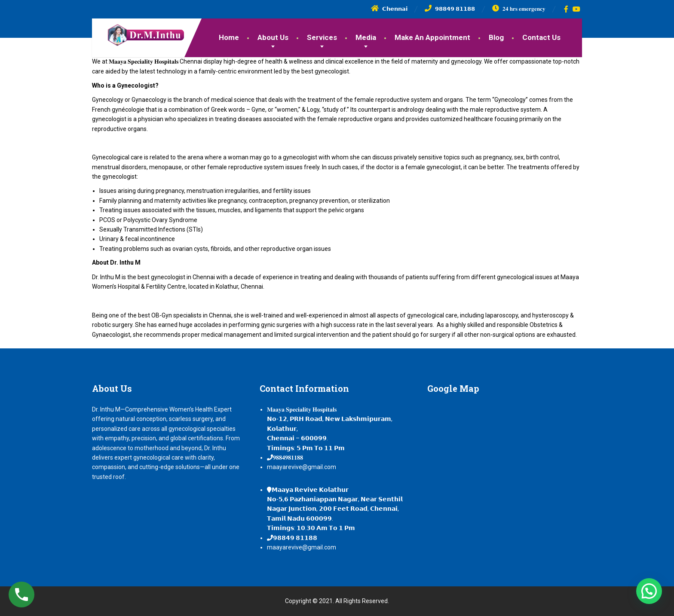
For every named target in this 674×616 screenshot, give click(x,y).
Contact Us (541, 37)
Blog (496, 37)
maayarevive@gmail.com (302, 467)
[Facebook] (566, 9)
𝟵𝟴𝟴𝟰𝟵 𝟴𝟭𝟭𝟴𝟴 (295, 538)
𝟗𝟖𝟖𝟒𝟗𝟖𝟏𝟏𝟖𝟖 (288, 457)
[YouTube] (577, 9)
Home (229, 37)
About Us (273, 37)
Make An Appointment (432, 37)
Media (366, 37)
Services (322, 37)
